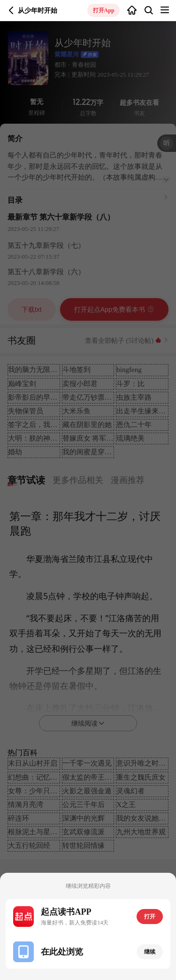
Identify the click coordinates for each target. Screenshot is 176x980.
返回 (11, 10)
